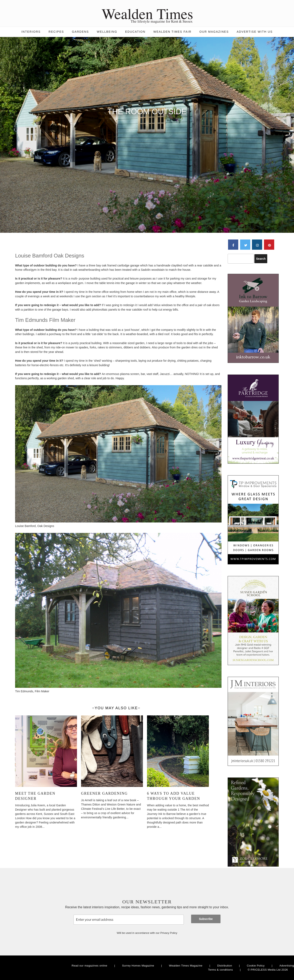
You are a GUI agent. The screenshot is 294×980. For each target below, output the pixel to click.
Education (135, 32)
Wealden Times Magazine (186, 966)
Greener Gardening (104, 793)
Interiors (31, 32)
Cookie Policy (256, 966)
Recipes (56, 32)
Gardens (80, 32)
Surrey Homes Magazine (138, 966)
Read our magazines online (90, 966)
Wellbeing (107, 32)
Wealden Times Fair (172, 32)
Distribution (225, 966)
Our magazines (214, 32)
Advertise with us (255, 32)
